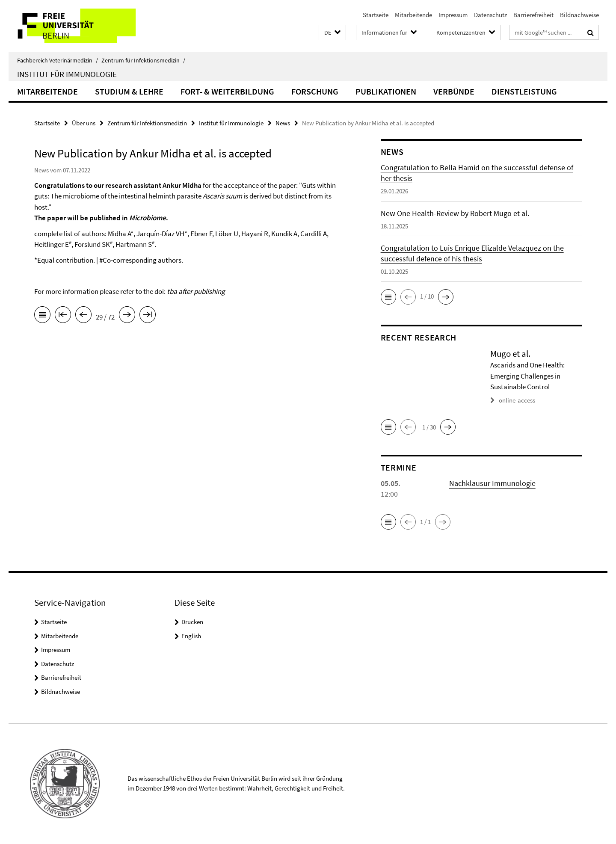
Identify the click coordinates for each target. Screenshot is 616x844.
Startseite (376, 15)
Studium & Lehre (129, 91)
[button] (332, 33)
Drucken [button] (192, 622)
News (283, 123)
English (191, 636)
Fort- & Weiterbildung (227, 91)
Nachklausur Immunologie (492, 483)
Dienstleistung (524, 91)
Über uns (84, 123)
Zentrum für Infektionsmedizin (143, 60)
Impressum (453, 15)
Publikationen (386, 91)
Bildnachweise (579, 15)
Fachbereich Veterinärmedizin (58, 60)
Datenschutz (490, 15)
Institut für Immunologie (67, 74)
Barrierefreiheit (533, 15)
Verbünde (454, 91)
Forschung (315, 91)
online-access (517, 400)
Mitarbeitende (413, 15)
